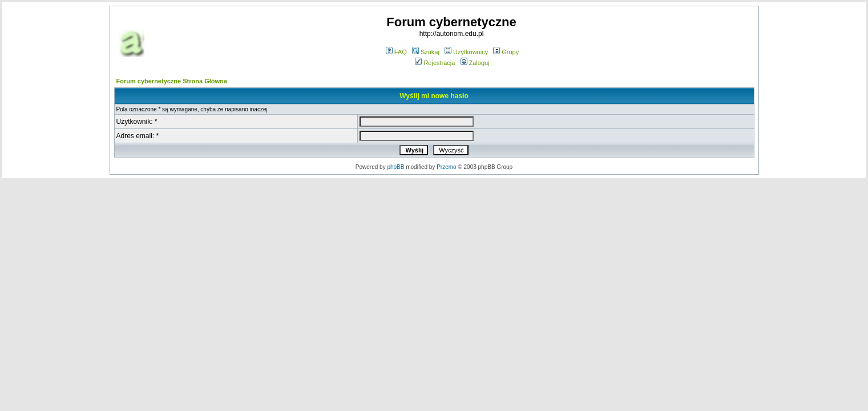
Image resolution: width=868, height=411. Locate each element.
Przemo (446, 167)
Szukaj (426, 52)
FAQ (396, 52)
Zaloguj (475, 63)
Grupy (506, 52)
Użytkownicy (466, 52)
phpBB (395, 167)
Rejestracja (435, 63)
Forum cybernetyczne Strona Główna (172, 81)
